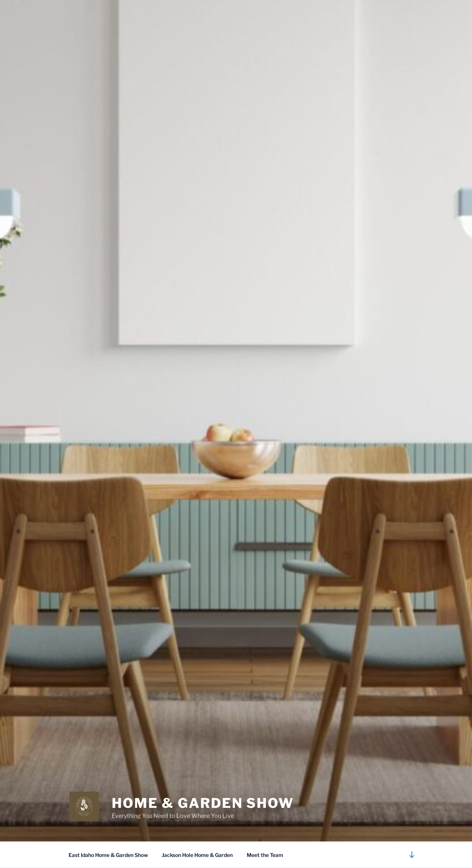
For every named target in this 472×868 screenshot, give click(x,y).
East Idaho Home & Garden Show (108, 855)
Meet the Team (265, 855)
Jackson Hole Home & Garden (197, 855)
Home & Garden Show (203, 803)
